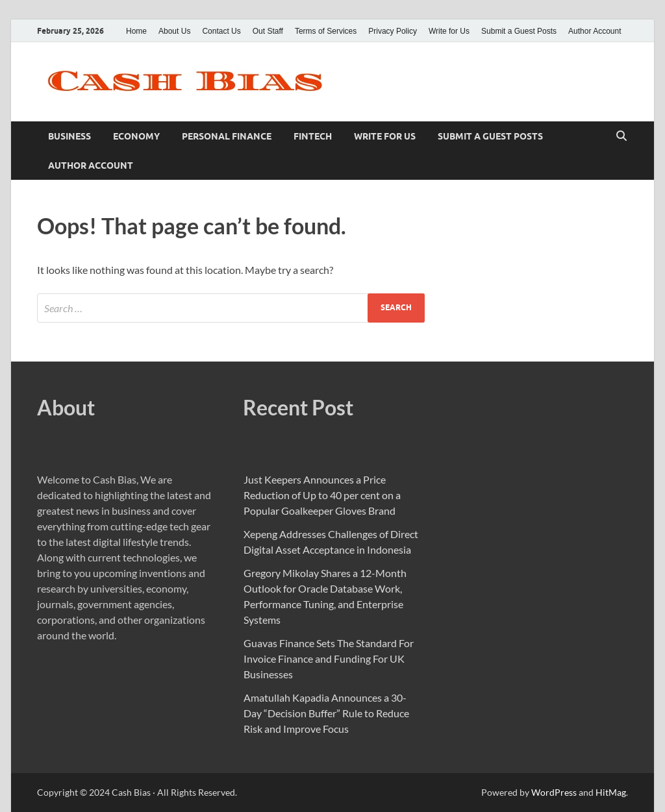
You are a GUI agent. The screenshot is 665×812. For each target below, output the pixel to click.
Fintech (313, 136)
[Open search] (621, 136)
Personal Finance (227, 136)
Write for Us (449, 31)
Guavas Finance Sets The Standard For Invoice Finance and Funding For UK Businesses (329, 658)
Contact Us (221, 31)
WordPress (554, 792)
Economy (136, 136)
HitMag (611, 792)
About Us (174, 31)
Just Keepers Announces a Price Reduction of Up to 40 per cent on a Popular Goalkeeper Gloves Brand (322, 495)
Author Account (595, 31)
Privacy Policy (393, 31)
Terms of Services (326, 31)
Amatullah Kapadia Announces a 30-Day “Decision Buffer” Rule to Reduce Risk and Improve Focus (326, 713)
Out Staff (268, 31)
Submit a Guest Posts (519, 31)
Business (69, 136)
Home (136, 31)
